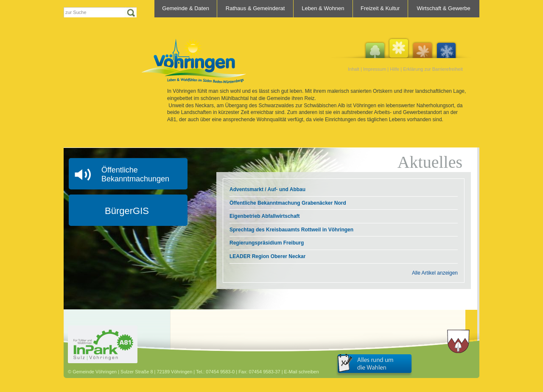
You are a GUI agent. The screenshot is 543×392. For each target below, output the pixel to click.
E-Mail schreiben (302, 372)
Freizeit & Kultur (380, 8)
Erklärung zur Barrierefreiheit (433, 69)
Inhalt (354, 69)
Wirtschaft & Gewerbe (443, 8)
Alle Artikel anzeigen (435, 273)
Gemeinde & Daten (186, 8)
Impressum (375, 69)
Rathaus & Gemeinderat (255, 8)
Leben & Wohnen (323, 8)
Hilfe (395, 69)
